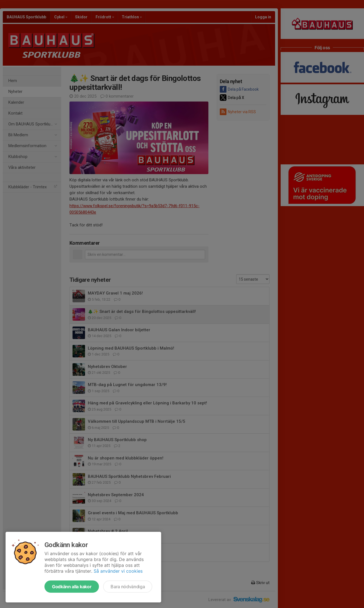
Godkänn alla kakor (72, 587)
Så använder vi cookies (118, 571)
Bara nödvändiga (128, 587)
